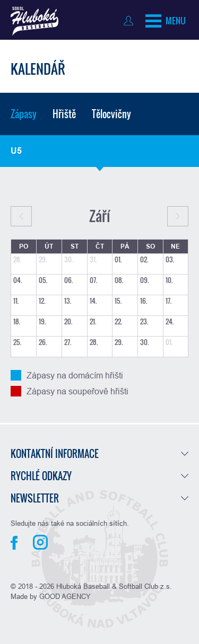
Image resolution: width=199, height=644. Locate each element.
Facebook (14, 543)
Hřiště (64, 114)
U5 (16, 151)
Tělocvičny (111, 114)
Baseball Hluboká (34, 21)
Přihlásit (131, 21)
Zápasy (24, 114)
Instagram (40, 542)
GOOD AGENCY (65, 596)
